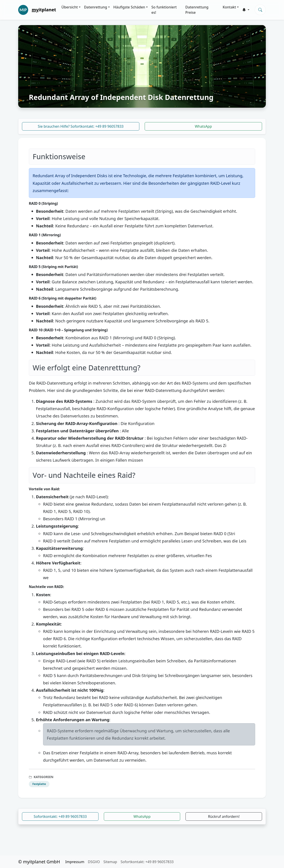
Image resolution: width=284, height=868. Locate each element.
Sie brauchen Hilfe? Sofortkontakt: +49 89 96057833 (81, 126)
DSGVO (94, 862)
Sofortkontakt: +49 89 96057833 (60, 816)
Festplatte (39, 784)
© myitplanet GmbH (39, 862)
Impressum (75, 862)
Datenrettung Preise (197, 10)
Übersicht (70, 7)
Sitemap (110, 862)
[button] (246, 10)
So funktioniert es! (164, 10)
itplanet (44, 10)
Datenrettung (96, 7)
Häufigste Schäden (129, 7)
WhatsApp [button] (142, 816)
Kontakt (229, 7)
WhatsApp (203, 126)
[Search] (260, 10)
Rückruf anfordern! (224, 816)
